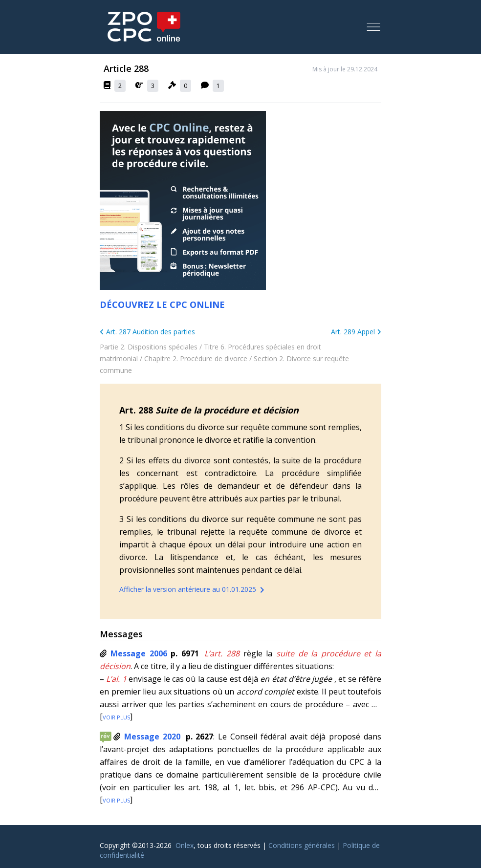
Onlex (185, 845)
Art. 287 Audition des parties (147, 332)
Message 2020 (152, 737)
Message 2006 (139, 653)
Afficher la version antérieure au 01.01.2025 (194, 590)
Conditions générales (302, 845)
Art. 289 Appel (356, 332)
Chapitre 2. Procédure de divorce (196, 358)
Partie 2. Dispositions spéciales (149, 347)
